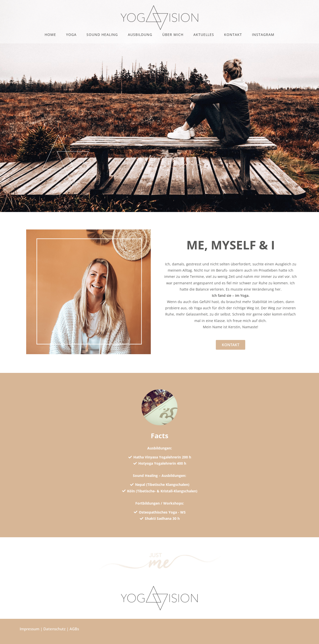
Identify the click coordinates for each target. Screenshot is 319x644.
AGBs (74, 629)
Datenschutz (54, 629)
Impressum (30, 629)
